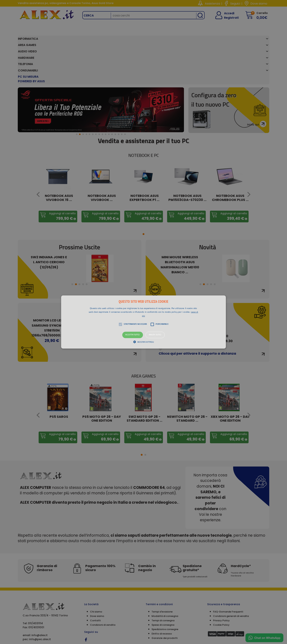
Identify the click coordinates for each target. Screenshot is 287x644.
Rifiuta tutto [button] (155, 335)
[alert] (143, 322)
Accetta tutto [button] (133, 335)
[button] (143, 322)
